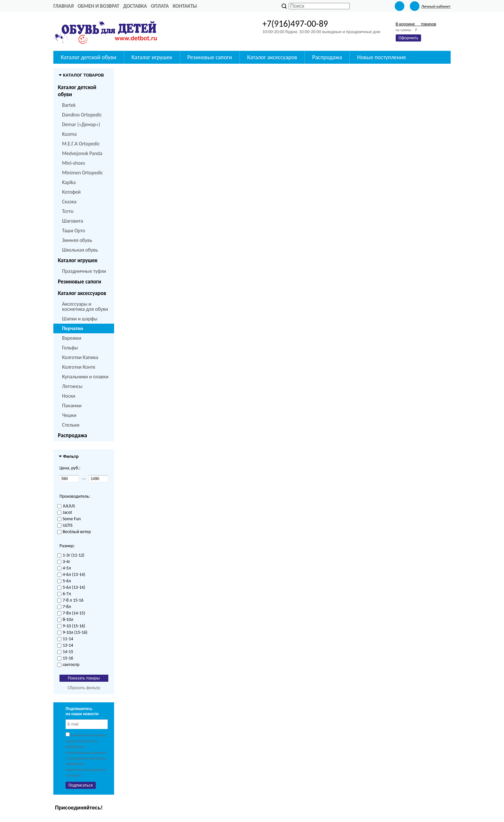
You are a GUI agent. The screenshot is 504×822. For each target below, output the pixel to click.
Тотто (68, 211)
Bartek (69, 105)
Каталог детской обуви (77, 91)
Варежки (72, 338)
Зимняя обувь (77, 240)
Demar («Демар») (81, 124)
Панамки (72, 406)
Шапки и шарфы (80, 319)
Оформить (409, 38)
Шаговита (73, 221)
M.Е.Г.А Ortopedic (81, 144)
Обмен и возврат (98, 6)
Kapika (69, 182)
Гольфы (70, 348)
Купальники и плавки (85, 377)
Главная (63, 6)
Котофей (71, 192)
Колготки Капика (80, 357)
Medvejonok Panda (82, 153)
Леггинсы (72, 386)
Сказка (69, 202)
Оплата (160, 6)
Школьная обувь (80, 250)
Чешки (69, 415)
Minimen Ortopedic (82, 173)
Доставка (135, 6)
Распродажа (72, 435)
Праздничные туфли (84, 271)
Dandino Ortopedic (82, 115)
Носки (69, 396)
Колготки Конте (79, 367)
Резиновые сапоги (80, 282)
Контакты (185, 6)
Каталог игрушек (78, 260)
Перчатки (72, 328)
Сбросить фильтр (84, 688)
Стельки (71, 425)
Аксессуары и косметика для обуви (85, 306)
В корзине (416, 24)
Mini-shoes (74, 163)
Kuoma (69, 134)
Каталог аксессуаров (82, 293)
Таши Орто (74, 231)
